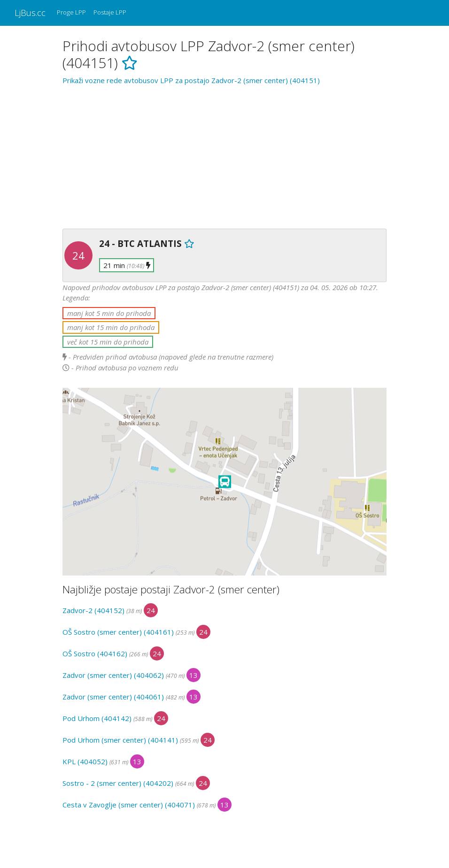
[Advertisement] (224, 155)
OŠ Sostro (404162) (95, 653)
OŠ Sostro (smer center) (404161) (118, 632)
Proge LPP (71, 12)
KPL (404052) (85, 761)
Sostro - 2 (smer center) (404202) (118, 783)
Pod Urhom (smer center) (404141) (120, 740)
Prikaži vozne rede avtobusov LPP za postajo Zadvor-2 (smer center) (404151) (191, 80)
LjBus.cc (30, 12)
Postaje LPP (110, 12)
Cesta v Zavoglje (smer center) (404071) (129, 805)
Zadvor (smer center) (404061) (113, 697)
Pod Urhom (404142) (97, 718)
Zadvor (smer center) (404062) (113, 675)
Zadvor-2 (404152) (93, 610)
